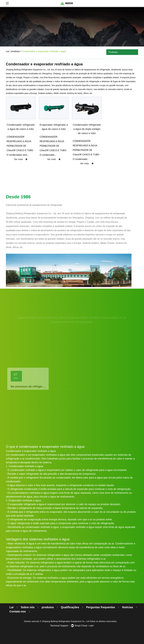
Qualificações (70, 607)
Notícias (128, 607)
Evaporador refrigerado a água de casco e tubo (54, 127)
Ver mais (21, 159)
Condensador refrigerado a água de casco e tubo (21, 127)
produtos (15, 51)
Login (91, 625)
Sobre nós (28, 607)
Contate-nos (18, 611)
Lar (8, 51)
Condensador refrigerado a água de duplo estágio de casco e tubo (87, 129)
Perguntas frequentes (101, 607)
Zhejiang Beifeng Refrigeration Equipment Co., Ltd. (66, 621)
